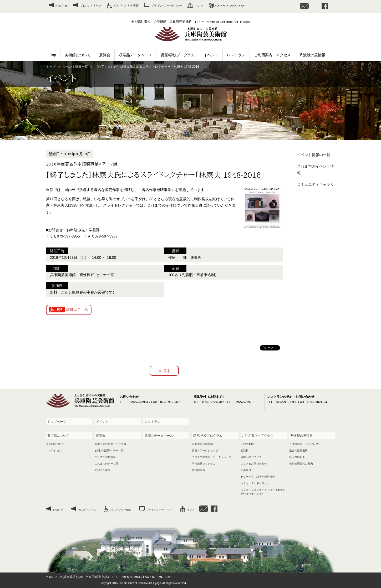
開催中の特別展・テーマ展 (110, 444)
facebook (325, 6)
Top (53, 55)
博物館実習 (199, 470)
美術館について (78, 55)
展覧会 (105, 55)
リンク (199, 6)
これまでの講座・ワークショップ (212, 457)
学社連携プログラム (204, 464)
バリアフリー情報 (126, 6)
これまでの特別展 (105, 457)
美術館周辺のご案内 (301, 464)
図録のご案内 (103, 470)
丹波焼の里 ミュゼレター (305, 444)
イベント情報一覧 (75, 67)
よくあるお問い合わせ (254, 464)
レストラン (236, 55)
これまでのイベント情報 (316, 170)
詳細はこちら (77, 310)
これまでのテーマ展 (106, 464)
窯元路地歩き (297, 457)
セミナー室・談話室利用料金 (258, 477)
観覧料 (245, 450)
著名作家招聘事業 (202, 444)
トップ (51, 67)
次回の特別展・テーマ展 (109, 450)
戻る (167, 371)
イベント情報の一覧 (314, 155)
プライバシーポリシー (166, 6)
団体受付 (246, 470)
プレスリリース (91, 6)
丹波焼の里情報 (312, 55)
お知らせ (62, 6)
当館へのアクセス (251, 457)
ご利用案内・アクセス (272, 55)
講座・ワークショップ (205, 450)
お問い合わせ (305, 6)
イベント (211, 55)
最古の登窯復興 (298, 450)
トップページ (57, 422)
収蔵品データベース (135, 55)
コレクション (54, 450)
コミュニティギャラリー (316, 188)
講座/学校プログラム (178, 55)
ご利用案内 (247, 444)
